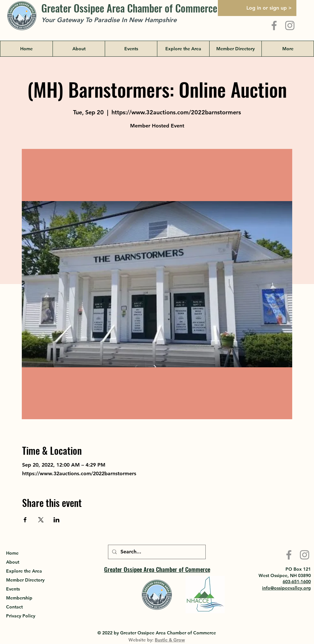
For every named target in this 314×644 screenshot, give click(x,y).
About (13, 562)
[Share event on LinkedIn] (57, 520)
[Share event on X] (41, 520)
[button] (183, 49)
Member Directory (25, 580)
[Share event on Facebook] (25, 520)
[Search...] (156, 552)
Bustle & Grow (170, 640)
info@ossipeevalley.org (286, 588)
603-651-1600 (297, 582)
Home (12, 553)
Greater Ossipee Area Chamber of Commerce (129, 8)
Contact (14, 607)
